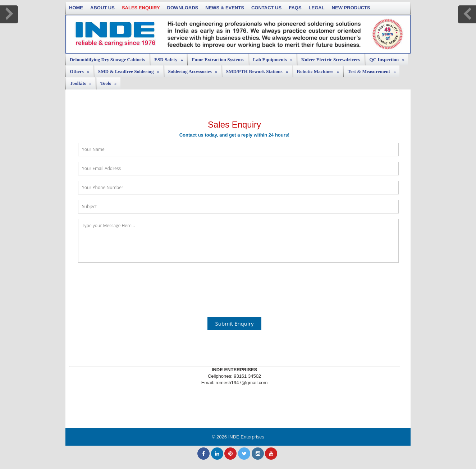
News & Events (225, 8)
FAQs (295, 8)
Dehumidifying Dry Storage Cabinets (107, 59)
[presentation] (234, 286)
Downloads (183, 8)
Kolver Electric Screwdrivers (331, 59)
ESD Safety (170, 58)
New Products (351, 8)
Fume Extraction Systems (218, 59)
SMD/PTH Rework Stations (259, 70)
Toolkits (83, 82)
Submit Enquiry (235, 323)
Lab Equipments (275, 58)
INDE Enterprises (246, 437)
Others (81, 70)
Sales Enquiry (141, 8)
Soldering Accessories (195, 70)
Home (76, 8)
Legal (317, 8)
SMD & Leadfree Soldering (131, 70)
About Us (102, 8)
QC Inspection (389, 58)
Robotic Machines (320, 70)
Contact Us (266, 8)
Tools (110, 82)
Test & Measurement (374, 70)
